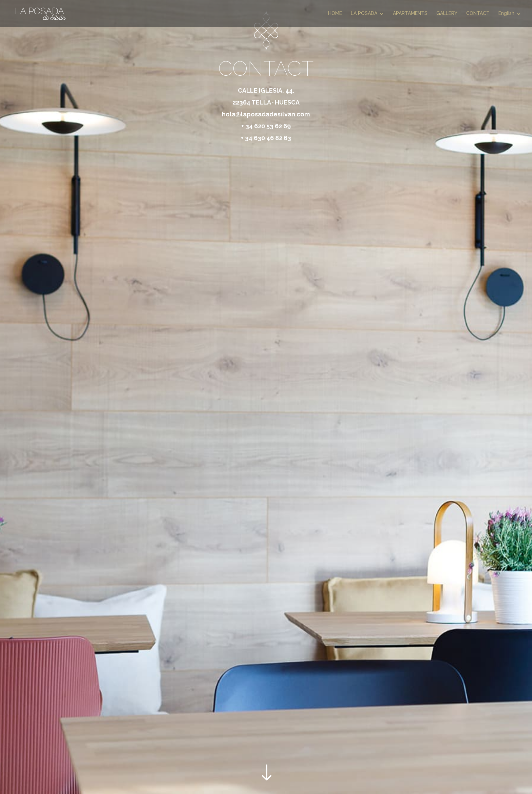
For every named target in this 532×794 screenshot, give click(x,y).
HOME (335, 13)
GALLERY (447, 13)
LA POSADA (364, 13)
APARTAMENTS (410, 13)
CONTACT (478, 13)
